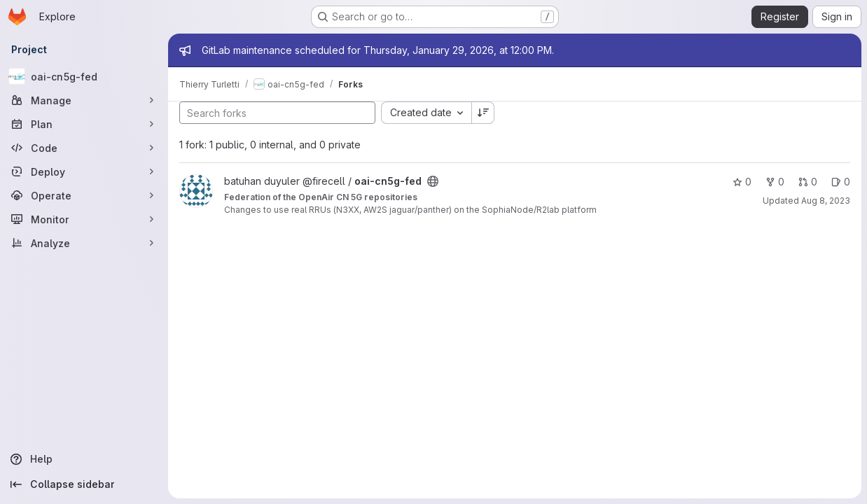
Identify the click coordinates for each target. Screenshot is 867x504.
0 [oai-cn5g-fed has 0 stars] (742, 182)
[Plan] (84, 124)
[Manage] (84, 100)
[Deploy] (84, 171)
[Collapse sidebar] (84, 484)
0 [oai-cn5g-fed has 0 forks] (775, 182)
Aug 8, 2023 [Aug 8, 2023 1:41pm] (826, 201)
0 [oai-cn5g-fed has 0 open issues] (841, 182)
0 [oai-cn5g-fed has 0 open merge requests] (808, 182)
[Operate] (84, 195)
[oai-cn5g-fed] (84, 76)
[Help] (84, 459)
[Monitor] (84, 219)
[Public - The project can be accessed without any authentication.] (433, 181)
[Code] (84, 148)
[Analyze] (84, 243)
